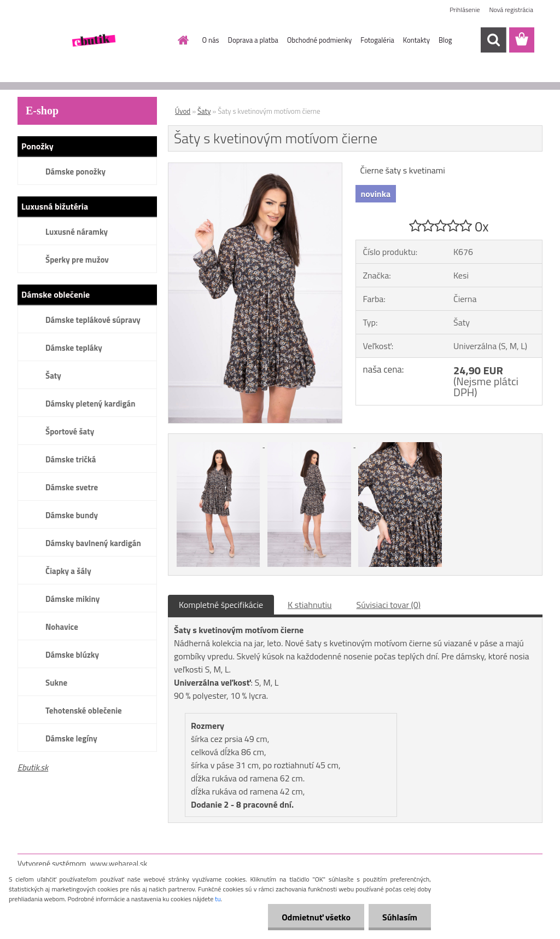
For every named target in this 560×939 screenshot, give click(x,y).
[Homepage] (182, 40)
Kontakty (416, 40)
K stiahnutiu (310, 605)
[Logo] (93, 40)
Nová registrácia (511, 10)
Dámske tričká (71, 459)
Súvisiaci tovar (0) (389, 605)
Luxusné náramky (77, 232)
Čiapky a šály (68, 571)
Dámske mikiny (72, 599)
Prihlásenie (465, 10)
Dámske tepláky (74, 348)
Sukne (56, 683)
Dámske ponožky (75, 172)
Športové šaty (70, 431)
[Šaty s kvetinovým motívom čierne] (255, 167)
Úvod (183, 111)
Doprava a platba (253, 40)
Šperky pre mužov (77, 260)
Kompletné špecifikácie (221, 605)
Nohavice (62, 627)
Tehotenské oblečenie (84, 711)
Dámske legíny (71, 738)
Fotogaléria (377, 40)
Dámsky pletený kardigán (90, 404)
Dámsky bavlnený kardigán (93, 543)
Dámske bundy (72, 515)
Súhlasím (400, 917)
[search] (493, 40)
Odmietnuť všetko (316, 917)
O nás (211, 40)
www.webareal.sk (119, 863)
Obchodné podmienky (320, 40)
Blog (445, 40)
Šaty (53, 376)
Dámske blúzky (72, 655)
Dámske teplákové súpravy (93, 320)
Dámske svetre (72, 487)
